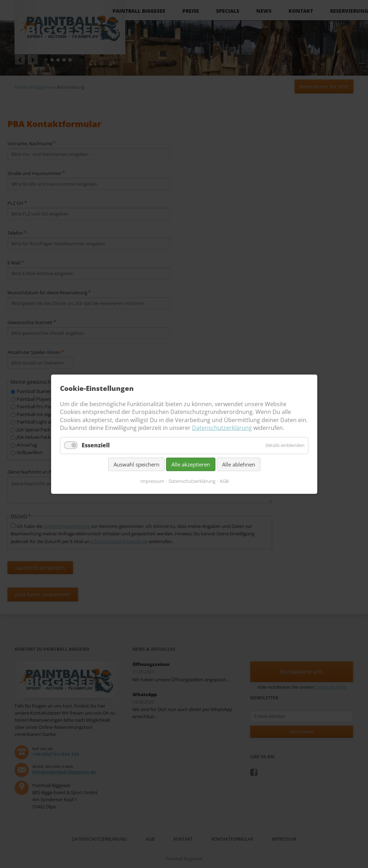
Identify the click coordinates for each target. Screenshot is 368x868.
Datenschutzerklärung (222, 428)
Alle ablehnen (238, 464)
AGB (224, 481)
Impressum (152, 481)
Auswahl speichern (136, 464)
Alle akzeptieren (190, 464)
